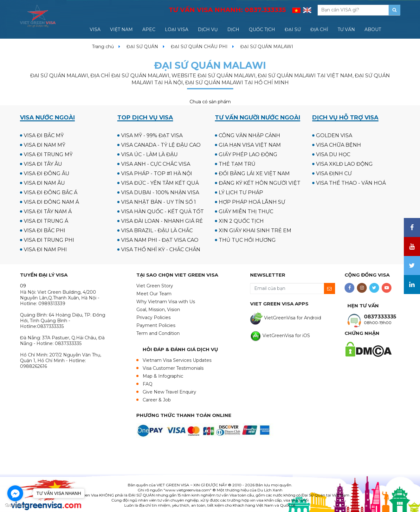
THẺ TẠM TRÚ (237, 164)
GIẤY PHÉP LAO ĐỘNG (248, 154)
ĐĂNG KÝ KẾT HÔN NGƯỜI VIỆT (260, 183)
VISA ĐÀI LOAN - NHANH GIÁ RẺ (162, 221)
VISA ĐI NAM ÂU (44, 183)
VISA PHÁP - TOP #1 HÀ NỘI (157, 173)
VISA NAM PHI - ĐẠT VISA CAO (160, 240)
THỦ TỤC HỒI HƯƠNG (247, 240)
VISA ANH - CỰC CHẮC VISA (156, 164)
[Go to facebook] (15, 493)
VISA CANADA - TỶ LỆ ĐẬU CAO (161, 145)
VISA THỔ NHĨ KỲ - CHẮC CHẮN (161, 250)
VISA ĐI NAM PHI (45, 250)
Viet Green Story (155, 286)
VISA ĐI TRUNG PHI (49, 240)
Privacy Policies (153, 317)
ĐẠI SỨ (293, 29)
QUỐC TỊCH (262, 29)
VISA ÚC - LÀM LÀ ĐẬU (149, 154)
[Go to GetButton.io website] (15, 506)
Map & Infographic (163, 376)
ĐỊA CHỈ (319, 29)
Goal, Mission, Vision (158, 310)
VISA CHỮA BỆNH (339, 145)
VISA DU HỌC (333, 154)
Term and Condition (158, 333)
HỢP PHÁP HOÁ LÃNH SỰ (252, 202)
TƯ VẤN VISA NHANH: (227, 10)
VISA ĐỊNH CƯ (334, 173)
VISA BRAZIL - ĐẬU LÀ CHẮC (157, 230)
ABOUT (373, 29)
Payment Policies (156, 325)
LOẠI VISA (177, 29)
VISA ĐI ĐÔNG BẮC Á (51, 192)
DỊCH (233, 29)
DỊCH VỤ (208, 29)
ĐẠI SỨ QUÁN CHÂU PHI (199, 47)
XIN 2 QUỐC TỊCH (241, 221)
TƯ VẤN (346, 29)
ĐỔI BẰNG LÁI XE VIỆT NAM (254, 173)
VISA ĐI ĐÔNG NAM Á (51, 202)
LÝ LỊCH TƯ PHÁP (241, 192)
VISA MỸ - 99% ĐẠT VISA (152, 135)
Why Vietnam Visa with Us (166, 302)
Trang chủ (103, 47)
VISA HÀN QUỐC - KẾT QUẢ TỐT (162, 211)
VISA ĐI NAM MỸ (45, 145)
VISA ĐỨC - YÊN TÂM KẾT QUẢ (160, 183)
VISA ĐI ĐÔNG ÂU (47, 173)
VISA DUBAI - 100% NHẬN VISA (160, 192)
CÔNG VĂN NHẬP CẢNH (249, 135)
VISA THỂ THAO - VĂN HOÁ (351, 183)
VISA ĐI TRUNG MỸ (48, 154)
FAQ (148, 384)
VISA (95, 29)
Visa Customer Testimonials (173, 368)
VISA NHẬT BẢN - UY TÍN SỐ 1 (158, 202)
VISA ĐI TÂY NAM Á (48, 211)
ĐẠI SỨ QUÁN (142, 47)
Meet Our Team (154, 294)
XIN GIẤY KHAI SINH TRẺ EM (255, 230)
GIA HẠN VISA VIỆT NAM (250, 145)
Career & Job (157, 400)
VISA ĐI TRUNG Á (46, 221)
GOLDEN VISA (334, 135)
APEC (149, 29)
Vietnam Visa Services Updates (177, 360)
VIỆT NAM (121, 29)
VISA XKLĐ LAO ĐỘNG (344, 164)
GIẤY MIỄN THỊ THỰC (246, 211)
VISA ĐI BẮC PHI (45, 230)
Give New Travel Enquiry (169, 392)
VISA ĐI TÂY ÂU (43, 164)
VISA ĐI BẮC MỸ (44, 135)
